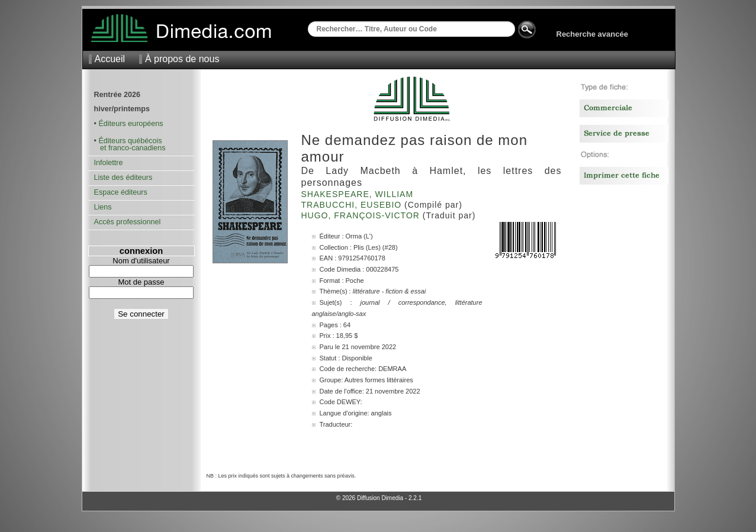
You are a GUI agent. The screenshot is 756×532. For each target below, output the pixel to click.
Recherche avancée (592, 34)
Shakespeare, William (359, 194)
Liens (103, 207)
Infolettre (109, 163)
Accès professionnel (128, 222)
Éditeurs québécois (130, 141)
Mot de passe (141, 282)
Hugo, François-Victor (362, 215)
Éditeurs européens (131, 124)
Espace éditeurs (121, 192)
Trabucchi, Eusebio (353, 205)
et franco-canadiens (130, 148)
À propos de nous (182, 59)
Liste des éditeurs (123, 178)
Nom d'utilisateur (141, 261)
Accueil (110, 59)
